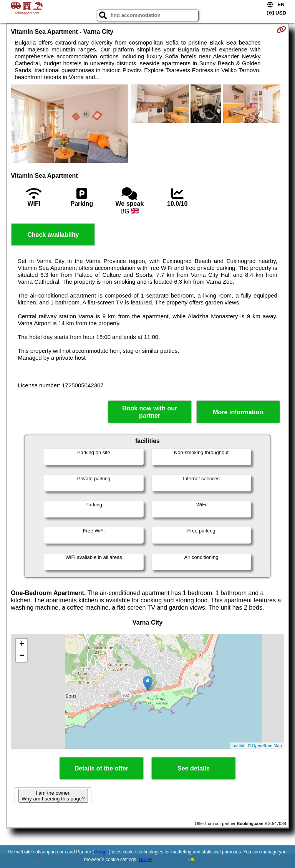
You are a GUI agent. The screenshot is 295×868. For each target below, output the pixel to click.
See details (194, 768)
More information (238, 412)
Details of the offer (101, 768)
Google (102, 852)
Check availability (53, 235)
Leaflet (238, 746)
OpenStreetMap (267, 746)
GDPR (145, 860)
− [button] (22, 656)
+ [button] (22, 645)
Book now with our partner (150, 412)
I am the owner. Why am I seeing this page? (53, 796)
